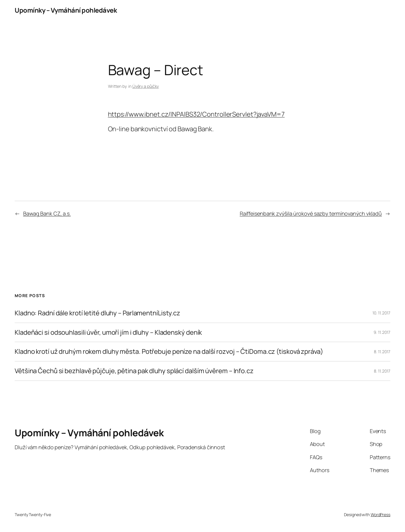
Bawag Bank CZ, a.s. (47, 213)
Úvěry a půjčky (146, 86)
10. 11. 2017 (381, 313)
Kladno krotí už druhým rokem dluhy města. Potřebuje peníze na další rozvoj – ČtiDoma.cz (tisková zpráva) (169, 352)
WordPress (380, 515)
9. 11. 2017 (382, 332)
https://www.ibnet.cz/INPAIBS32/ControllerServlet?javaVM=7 (196, 114)
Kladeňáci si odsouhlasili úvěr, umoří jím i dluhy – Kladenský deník (108, 332)
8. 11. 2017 (382, 352)
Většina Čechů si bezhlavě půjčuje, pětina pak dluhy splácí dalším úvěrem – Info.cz (134, 371)
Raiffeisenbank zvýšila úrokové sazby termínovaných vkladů (311, 213)
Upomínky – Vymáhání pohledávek (66, 10)
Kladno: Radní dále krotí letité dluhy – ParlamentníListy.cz (97, 313)
